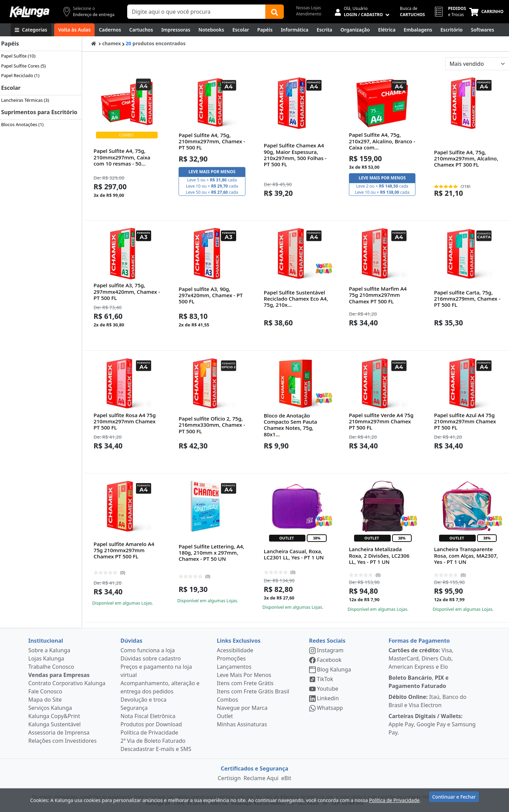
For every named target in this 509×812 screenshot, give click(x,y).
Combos (228, 700)
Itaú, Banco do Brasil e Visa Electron (428, 701)
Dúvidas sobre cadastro (151, 658)
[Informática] (295, 30)
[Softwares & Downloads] (483, 30)
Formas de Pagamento (419, 641)
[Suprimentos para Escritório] (452, 30)
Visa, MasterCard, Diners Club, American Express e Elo (421, 658)
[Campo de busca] (196, 12)
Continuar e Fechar (454, 799)
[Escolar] (241, 30)
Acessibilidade (235, 650)
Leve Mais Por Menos (244, 675)
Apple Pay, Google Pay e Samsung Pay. (432, 724)
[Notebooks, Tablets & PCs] (211, 30)
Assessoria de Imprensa (59, 732)
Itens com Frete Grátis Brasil (253, 691)
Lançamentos (234, 667)
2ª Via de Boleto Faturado (153, 741)
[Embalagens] (418, 30)
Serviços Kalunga (50, 708)
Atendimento (309, 14)
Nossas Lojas (309, 8)
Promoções (231, 658)
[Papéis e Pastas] (265, 30)
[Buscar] (275, 12)
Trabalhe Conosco (51, 667)
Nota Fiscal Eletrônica (148, 716)
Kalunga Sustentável (55, 724)
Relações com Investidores (63, 741)
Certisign (229, 778)
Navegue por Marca (242, 708)
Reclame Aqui (261, 778)
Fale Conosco (45, 691)
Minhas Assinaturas (242, 724)
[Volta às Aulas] (75, 30)
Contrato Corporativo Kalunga (67, 683)
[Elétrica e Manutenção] (387, 30)
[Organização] (355, 30)
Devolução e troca (144, 700)
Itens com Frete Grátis (245, 683)
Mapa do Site (45, 700)
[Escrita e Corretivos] (325, 30)
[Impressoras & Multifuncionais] (176, 30)
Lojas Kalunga (46, 658)
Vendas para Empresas (59, 675)
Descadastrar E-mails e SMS (156, 749)
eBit (286, 778)
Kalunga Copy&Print (54, 716)
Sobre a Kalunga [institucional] (50, 650)
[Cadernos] (110, 30)
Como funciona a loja (148, 650)
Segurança (134, 708)
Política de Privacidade (149, 732)
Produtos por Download (151, 724)
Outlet (225, 716)
